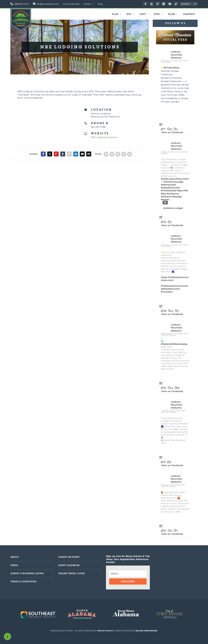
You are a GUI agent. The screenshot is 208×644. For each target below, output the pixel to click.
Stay (157, 14)
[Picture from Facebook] (168, 112)
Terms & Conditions (23, 581)
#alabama (173, 194)
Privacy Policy (105, 631)
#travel (165, 199)
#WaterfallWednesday (174, 344)
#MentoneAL (169, 185)
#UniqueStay (171, 68)
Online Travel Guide (71, 573)
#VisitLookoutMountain (175, 179)
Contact (189, 14)
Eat (129, 14)
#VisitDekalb (169, 191)
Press (14, 565)
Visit (143, 14)
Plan (172, 14)
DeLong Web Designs (146, 631)
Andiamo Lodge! (173, 208)
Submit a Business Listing (27, 573)
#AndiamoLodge (173, 182)
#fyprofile (182, 191)
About (15, 557)
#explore (166, 197)
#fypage (177, 197)
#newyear (167, 292)
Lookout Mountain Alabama (177, 55)
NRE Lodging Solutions (104, 137)
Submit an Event (69, 557)
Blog (100, 4)
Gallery (87, 4)
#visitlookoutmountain (175, 286)
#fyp (164, 194)
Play (115, 14)
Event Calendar (71, 4)
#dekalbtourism (170, 188)
